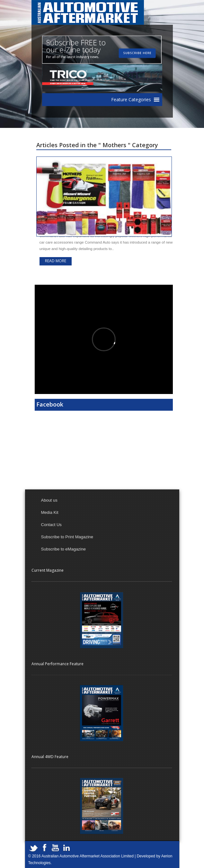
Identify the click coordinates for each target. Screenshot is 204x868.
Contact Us (51, 525)
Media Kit (50, 512)
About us (49, 500)
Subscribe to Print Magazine (67, 537)
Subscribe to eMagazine (63, 549)
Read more (56, 261)
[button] (131, 100)
